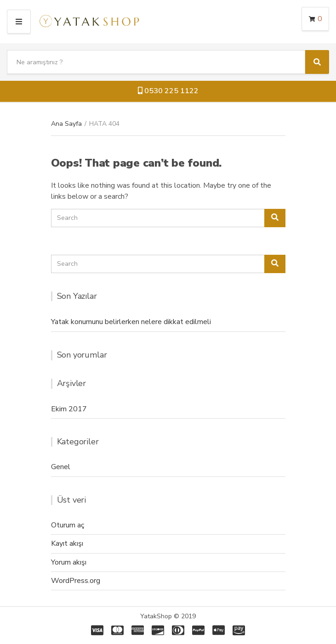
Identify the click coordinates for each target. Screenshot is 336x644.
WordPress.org (76, 581)
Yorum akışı (69, 562)
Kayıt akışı (67, 543)
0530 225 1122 (168, 91)
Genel (61, 467)
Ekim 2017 (69, 409)
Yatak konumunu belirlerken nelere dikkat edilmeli (131, 322)
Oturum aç (68, 525)
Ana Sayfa (66, 124)
